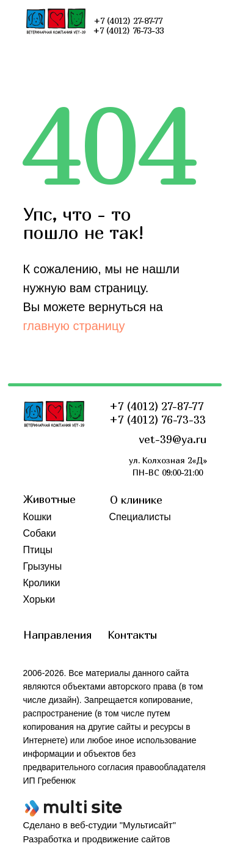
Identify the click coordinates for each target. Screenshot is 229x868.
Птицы (38, 550)
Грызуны (43, 566)
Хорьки (39, 599)
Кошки (38, 517)
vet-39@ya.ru (173, 439)
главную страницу (74, 326)
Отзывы (127, 550)
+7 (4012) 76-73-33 (158, 420)
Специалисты (140, 517)
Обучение (132, 566)
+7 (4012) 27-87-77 (157, 406)
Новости (128, 533)
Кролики (42, 583)
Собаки (40, 533)
